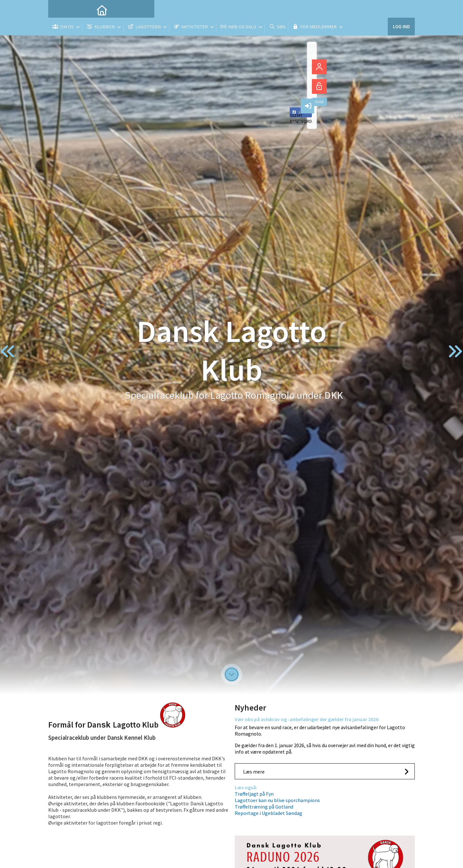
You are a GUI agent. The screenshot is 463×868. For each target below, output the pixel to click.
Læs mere (254, 772)
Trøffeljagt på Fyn (254, 794)
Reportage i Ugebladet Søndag (268, 813)
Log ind (401, 9)
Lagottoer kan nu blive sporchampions (277, 800)
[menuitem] (58, 10)
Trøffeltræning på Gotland (264, 807)
